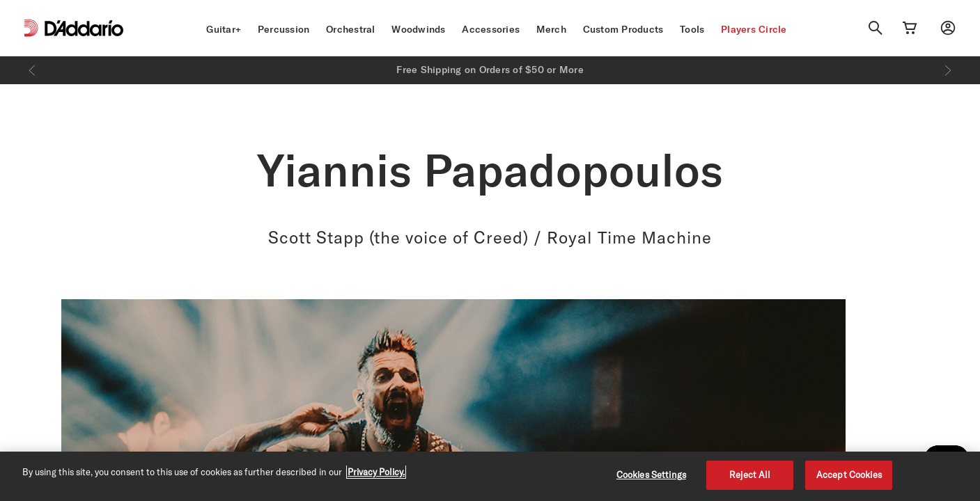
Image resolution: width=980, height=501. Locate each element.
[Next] (948, 70)
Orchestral (351, 29)
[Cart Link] (910, 28)
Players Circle (754, 29)
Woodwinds (418, 29)
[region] (490, 476)
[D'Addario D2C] (84, 28)
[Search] (876, 28)
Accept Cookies (849, 475)
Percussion (284, 29)
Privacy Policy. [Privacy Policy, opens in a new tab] (376, 472)
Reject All (750, 475)
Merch (551, 29)
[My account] (948, 28)
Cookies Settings (651, 475)
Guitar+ (224, 29)
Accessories (491, 29)
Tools (692, 29)
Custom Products (623, 29)
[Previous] (32, 70)
